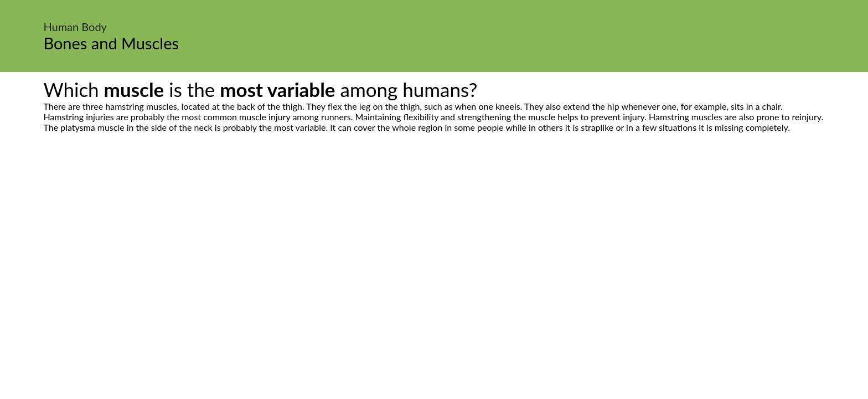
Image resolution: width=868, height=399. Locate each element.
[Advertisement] (434, 237)
